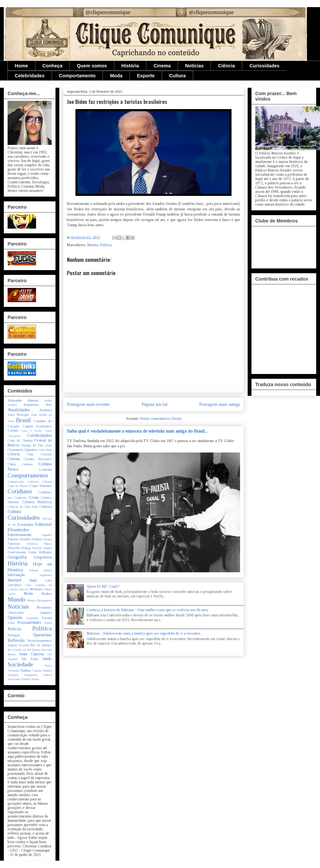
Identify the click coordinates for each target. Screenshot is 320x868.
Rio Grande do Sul (19, 650)
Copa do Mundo (18, 486)
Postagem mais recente (88, 404)
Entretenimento (20, 535)
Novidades (44, 607)
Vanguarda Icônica (38, 675)
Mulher (47, 594)
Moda (116, 76)
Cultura (177, 76)
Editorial (43, 524)
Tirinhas (26, 670)
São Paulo (30, 659)
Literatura (14, 585)
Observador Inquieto (30, 613)
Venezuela (14, 679)
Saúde (47, 659)
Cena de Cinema (20, 440)
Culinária (45, 507)
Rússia (36, 650)
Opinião (15, 617)
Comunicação (16, 482)
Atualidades (19, 410)
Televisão (13, 671)
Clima (12, 464)
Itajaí (33, 580)
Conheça (52, 66)
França (26, 548)
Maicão (24, 589)
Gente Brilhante (40, 552)
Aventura (45, 410)
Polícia (14, 629)
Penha (11, 623)
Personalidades (29, 622)
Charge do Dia (32, 445)
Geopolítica (43, 557)
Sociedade (20, 664)
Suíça (48, 665)
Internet (14, 580)
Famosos (14, 544)
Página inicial (155, 404)
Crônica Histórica (37, 502)
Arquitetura (31, 405)
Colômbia (27, 464)
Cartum (13, 430)
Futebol (37, 548)
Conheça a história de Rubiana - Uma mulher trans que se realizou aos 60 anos (147, 610)
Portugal (14, 635)
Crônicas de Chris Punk (23, 507)
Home (21, 66)
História (130, 66)
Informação (16, 575)
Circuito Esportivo (38, 459)
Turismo (37, 671)
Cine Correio (39, 454)
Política (106, 245)
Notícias (194, 66)
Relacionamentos (40, 641)
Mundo (93, 245)
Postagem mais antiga (220, 404)
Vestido (26, 679)
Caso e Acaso (31, 431)
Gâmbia (47, 548)
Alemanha (15, 400)
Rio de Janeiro (41, 645)
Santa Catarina (31, 654)
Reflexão (16, 640)
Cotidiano (20, 491)
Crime (34, 497)
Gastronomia (17, 552)
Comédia (45, 470)
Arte (49, 405)
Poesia (48, 623)
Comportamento (77, 76)
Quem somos (92, 66)
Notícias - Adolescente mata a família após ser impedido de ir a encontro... (144, 633)
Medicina (36, 589)
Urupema (13, 675)
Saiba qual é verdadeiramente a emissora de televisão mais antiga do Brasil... (137, 431)
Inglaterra (46, 575)
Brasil (23, 420)
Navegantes (44, 600)
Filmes (48, 544)
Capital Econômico (37, 426)
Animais (33, 400)
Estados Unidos (31, 539)
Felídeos (32, 544)
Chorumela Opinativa (23, 450)
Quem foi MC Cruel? (103, 586)
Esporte (146, 76)
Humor (48, 570)
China (48, 445)
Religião (13, 645)
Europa (47, 539)
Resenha (24, 645)
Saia (43, 650)
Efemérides (18, 530)
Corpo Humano (40, 486)
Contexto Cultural (40, 482)
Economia (25, 524)
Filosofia (14, 548)
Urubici (47, 671)
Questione (42, 635)
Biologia (23, 415)
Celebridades (30, 76)
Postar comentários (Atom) (161, 418)
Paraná (47, 618)
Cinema (162, 66)
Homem (34, 570)
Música (32, 600)
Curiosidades (264, 66)
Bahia (11, 415)
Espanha (47, 535)
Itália (49, 581)
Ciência (226, 66)
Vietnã (35, 679)
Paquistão (32, 618)
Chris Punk (45, 450)
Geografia (17, 557)
